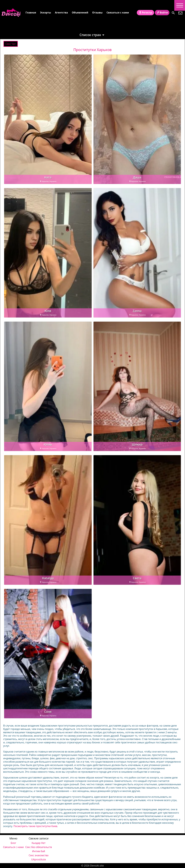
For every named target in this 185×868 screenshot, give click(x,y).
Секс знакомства (39, 855)
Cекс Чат (11, 44)
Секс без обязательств (39, 847)
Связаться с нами (118, 13)
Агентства (61, 13)
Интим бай (39, 851)
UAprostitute (38, 859)
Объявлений (80, 13)
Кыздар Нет (39, 843)
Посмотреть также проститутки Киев (35, 826)
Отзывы (97, 13)
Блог (13, 843)
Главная (31, 13)
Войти (162, 13)
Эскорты (46, 13)
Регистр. (145, 13)
